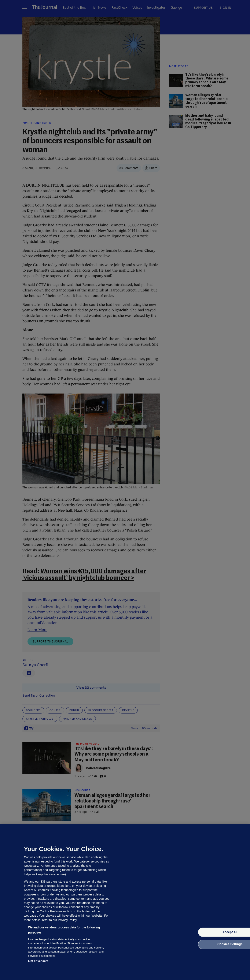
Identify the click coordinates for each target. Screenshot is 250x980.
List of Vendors (38, 961)
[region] (125, 902)
